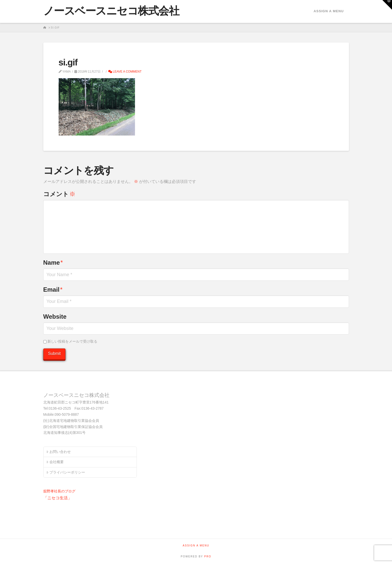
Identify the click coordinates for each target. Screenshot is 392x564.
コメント (59, 194)
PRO (208, 556)
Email (53, 290)
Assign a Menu (329, 11)
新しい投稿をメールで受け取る (72, 341)
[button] (387, 5)
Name (53, 263)
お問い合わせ (58, 452)
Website (55, 317)
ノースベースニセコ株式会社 (111, 11)
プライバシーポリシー (66, 472)
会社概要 (55, 462)
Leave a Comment (125, 72)
